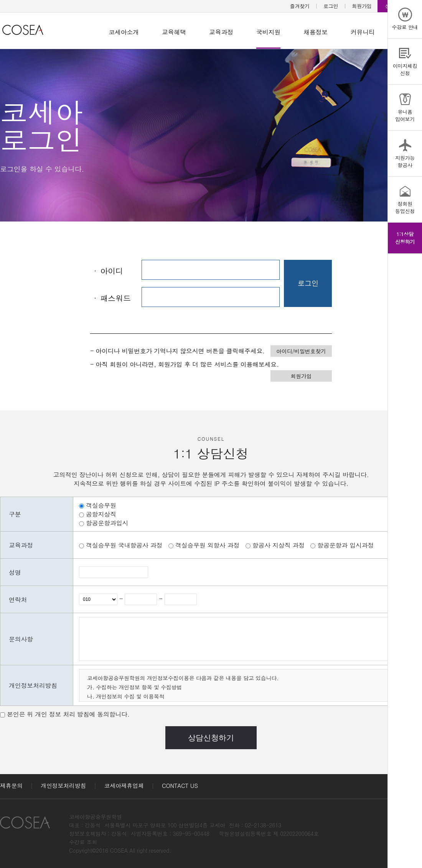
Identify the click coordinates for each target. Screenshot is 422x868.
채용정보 (316, 32)
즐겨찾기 (300, 6)
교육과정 (221, 32)
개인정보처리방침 (63, 785)
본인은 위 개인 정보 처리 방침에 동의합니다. (68, 714)
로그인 (331, 6)
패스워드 (110, 298)
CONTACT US (180, 785)
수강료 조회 (83, 842)
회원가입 (362, 6)
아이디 (107, 271)
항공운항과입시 (107, 523)
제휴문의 (11, 785)
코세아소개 (124, 32)
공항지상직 (101, 514)
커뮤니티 (363, 32)
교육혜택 (174, 32)
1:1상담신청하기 (405, 238)
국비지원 (268, 32)
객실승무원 (101, 505)
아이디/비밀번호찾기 (301, 351)
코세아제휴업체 (124, 785)
